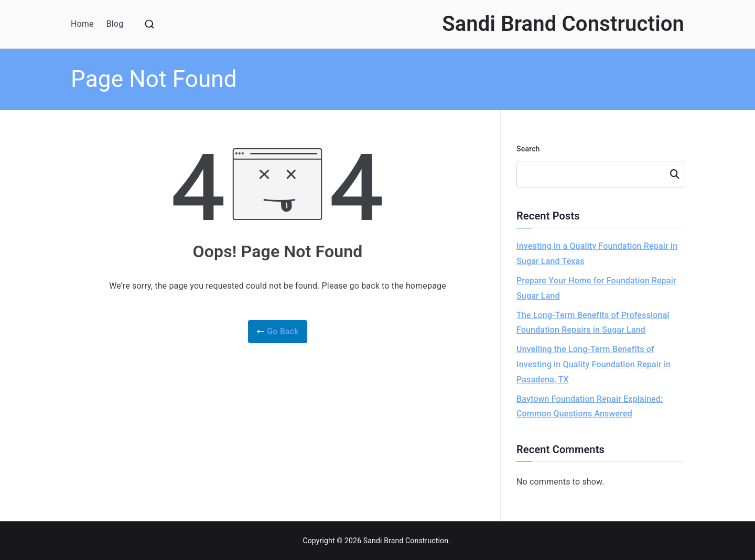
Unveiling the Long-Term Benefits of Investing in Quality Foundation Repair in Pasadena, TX (594, 364)
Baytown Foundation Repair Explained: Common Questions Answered (590, 407)
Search (528, 149)
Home (82, 24)
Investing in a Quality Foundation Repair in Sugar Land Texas (597, 254)
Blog (115, 24)
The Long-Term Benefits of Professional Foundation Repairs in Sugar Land (593, 323)
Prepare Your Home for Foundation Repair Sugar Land (596, 288)
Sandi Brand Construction (563, 24)
